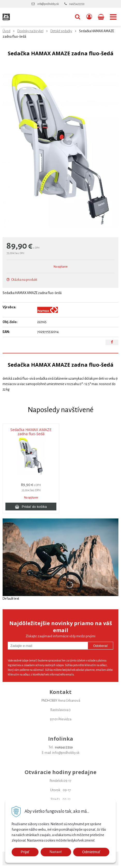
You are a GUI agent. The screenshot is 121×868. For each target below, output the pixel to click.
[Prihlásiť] (89, 17)
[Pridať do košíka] (31, 507)
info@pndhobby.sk (48, 4)
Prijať (25, 852)
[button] (78, 17)
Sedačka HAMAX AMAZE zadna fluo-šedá (31, 432)
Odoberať (100, 646)
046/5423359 (77, 4)
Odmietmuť (91, 852)
